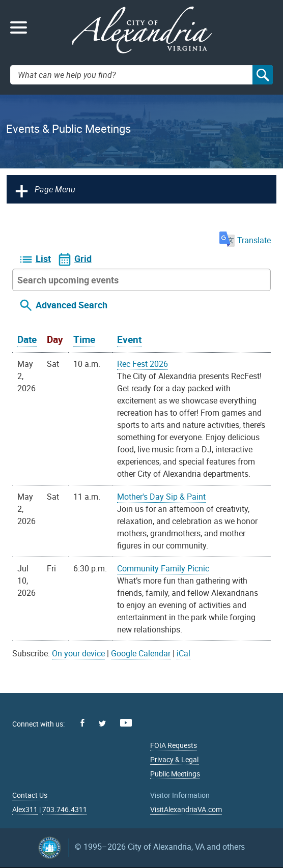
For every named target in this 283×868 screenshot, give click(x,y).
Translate (245, 240)
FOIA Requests (174, 745)
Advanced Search (72, 305)
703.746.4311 (65, 809)
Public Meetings (175, 774)
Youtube (126, 723)
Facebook (82, 723)
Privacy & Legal (174, 759)
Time (84, 339)
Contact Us (30, 795)
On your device (78, 653)
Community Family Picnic (163, 568)
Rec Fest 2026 (143, 364)
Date (27, 339)
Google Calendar (141, 653)
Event (129, 339)
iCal (183, 653)
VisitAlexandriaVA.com (186, 809)
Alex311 (25, 809)
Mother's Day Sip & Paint (161, 497)
